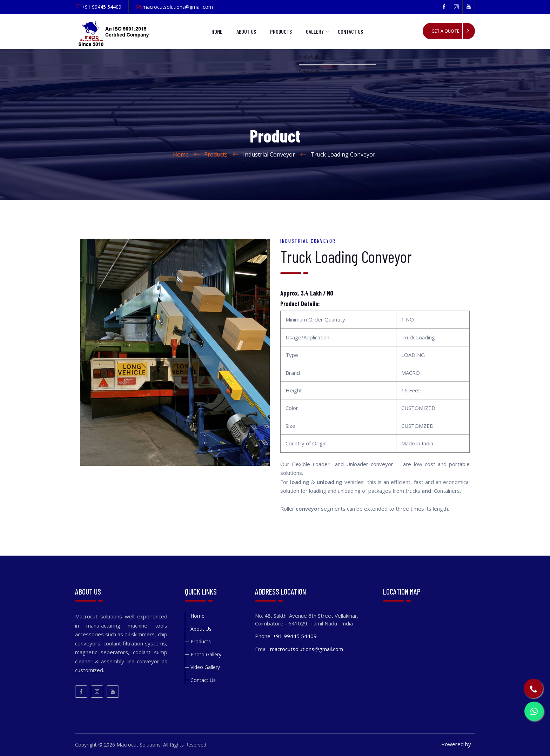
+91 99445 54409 (102, 7)
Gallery (315, 31)
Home (217, 31)
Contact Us (350, 31)
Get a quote (445, 31)
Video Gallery (205, 667)
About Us (246, 31)
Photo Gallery (206, 654)
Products (281, 31)
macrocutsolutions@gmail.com (178, 7)
